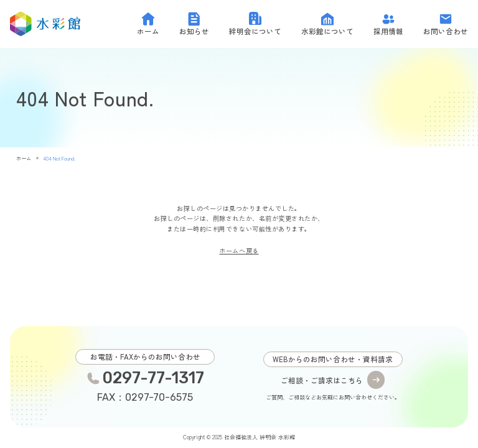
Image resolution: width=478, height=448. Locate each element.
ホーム (24, 158)
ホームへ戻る (239, 250)
